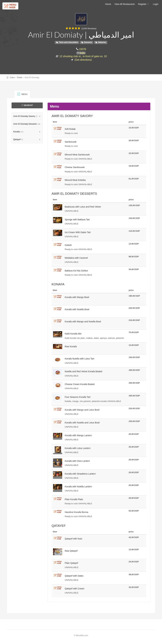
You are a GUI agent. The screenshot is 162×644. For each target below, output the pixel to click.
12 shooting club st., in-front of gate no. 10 (83, 56)
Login (156, 4)
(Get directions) (83, 60)
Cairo (12, 77)
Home (108, 4)
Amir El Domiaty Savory (25, 116)
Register (144, 4)
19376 (83, 49)
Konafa (18, 132)
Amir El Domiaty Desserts (26, 124)
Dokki (82, 53)
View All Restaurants (125, 4)
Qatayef (18, 139)
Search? (27, 105)
